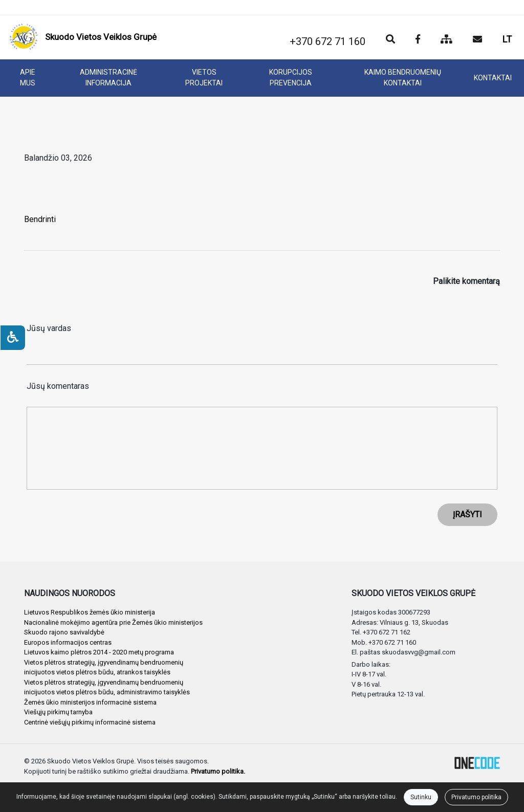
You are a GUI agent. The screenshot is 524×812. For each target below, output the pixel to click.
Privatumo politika (476, 797)
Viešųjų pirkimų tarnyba (58, 712)
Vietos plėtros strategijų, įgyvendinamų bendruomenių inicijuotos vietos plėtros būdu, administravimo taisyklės (107, 687)
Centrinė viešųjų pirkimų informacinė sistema (90, 722)
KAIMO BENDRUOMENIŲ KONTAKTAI (403, 78)
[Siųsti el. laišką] (477, 40)
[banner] (83, 37)
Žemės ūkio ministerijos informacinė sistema (90, 702)
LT (507, 39)
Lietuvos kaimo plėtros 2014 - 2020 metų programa (99, 652)
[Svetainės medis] (446, 40)
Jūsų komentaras (58, 386)
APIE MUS (28, 78)
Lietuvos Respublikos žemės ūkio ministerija (90, 612)
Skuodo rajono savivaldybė (64, 632)
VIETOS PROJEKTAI (204, 78)
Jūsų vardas (49, 328)
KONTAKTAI (493, 78)
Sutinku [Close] (421, 797)
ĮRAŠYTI (467, 514)
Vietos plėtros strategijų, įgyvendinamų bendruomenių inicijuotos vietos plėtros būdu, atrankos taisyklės (104, 667)
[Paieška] (390, 40)
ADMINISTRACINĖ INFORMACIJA (108, 78)
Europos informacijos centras (68, 642)
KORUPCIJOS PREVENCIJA (291, 78)
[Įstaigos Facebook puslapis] (418, 40)
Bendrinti (40, 219)
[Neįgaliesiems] (13, 338)
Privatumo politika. (218, 771)
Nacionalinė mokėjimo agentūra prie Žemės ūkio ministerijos (113, 622)
